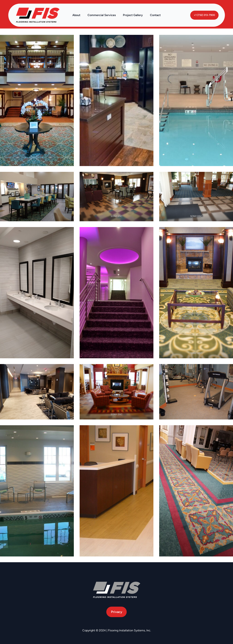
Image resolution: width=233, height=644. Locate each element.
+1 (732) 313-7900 (204, 15)
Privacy (117, 612)
